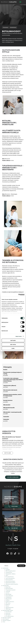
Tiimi (4, 622)
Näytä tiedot (19, 336)
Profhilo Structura (10, 602)
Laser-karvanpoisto (10, 578)
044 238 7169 (13, 528)
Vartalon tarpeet (7, 620)
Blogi (9, 633)
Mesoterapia (9, 599)
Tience (7, 606)
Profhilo (7, 600)
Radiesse (8, 605)
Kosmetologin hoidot (8, 610)
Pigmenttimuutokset (10, 583)
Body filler (8, 587)
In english (10, 549)
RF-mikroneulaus (10, 616)
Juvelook (8, 591)
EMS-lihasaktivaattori (11, 571)
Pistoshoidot (6, 27)
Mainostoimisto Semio (13, 560)
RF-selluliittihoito (10, 577)
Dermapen (8, 615)
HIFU (7, 575)
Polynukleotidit (9, 596)
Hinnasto (20, 629)
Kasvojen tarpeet (7, 618)
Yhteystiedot (20, 633)
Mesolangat (8, 594)
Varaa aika (21, 566)
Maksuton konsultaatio (9, 629)
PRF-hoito (8, 603)
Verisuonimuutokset (10, 581)
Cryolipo (8, 569)
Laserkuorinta (9, 572)
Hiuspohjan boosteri (10, 590)
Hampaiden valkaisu (10, 574)
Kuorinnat (8, 613)
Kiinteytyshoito (9, 580)
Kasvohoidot (9, 612)
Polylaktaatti (8, 597)
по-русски (16, 549)
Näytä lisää (8, 453)
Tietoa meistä (9, 625)
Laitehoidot (6, 568)
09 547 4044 (13, 506)
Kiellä (13, 348)
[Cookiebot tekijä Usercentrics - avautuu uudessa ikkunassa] (19, 295)
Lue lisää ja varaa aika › (13, 477)
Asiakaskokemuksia (20, 625)
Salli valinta (13, 344)
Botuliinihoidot (13, 27)
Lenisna (7, 593)
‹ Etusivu (6, 566)
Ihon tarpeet (6, 619)
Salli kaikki (13, 340)
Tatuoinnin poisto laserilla (12, 584)
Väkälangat (8, 609)
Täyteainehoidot (9, 607)
